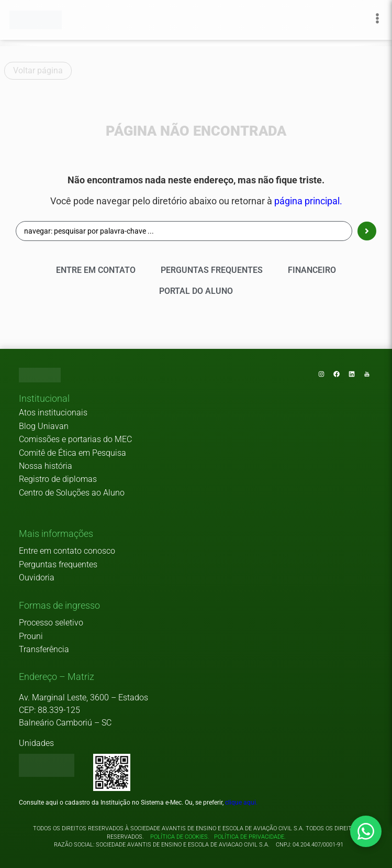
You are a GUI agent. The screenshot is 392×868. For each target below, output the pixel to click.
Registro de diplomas (58, 479)
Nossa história (46, 466)
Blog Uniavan (44, 426)
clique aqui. (241, 803)
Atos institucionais (53, 413)
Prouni (31, 636)
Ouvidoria (37, 578)
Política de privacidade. (248, 837)
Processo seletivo (51, 623)
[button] (44, 399)
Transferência (44, 649)
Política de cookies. (180, 837)
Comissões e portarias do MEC (75, 439)
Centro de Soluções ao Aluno (72, 493)
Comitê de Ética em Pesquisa (72, 453)
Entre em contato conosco (67, 551)
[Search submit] (367, 231)
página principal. (308, 201)
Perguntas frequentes (58, 564)
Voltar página (38, 70)
